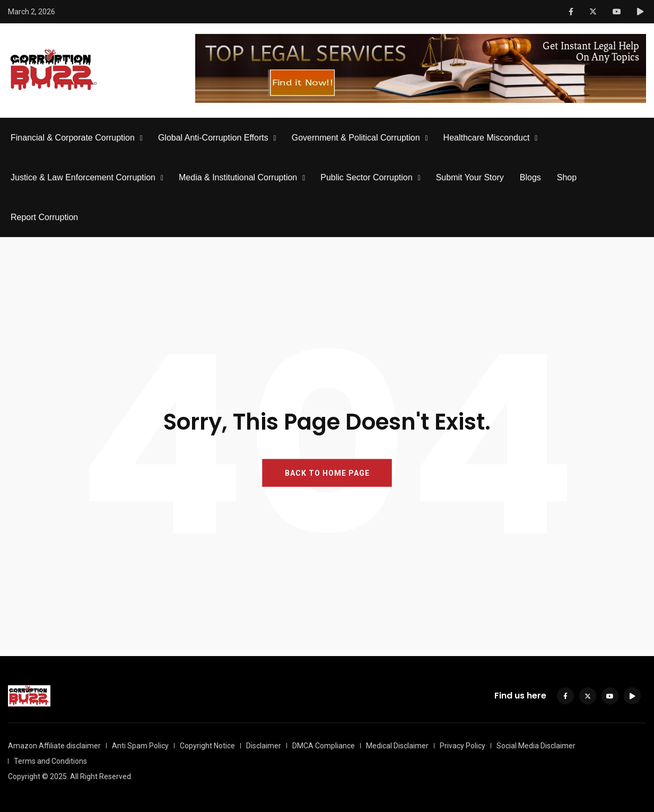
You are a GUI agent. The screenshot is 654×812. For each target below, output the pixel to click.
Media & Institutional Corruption (238, 177)
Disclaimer (264, 746)
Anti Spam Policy (140, 746)
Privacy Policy (463, 746)
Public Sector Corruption (366, 177)
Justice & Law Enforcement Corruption (83, 177)
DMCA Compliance (324, 746)
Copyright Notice (207, 746)
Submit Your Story (470, 177)
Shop (567, 177)
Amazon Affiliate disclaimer (54, 746)
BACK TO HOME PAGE (327, 473)
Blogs (530, 177)
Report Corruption (44, 217)
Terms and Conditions (50, 761)
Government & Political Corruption (356, 138)
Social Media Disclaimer (536, 746)
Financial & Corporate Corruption (73, 138)
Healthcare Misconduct (487, 138)
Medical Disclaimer (397, 746)
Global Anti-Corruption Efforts (213, 138)
